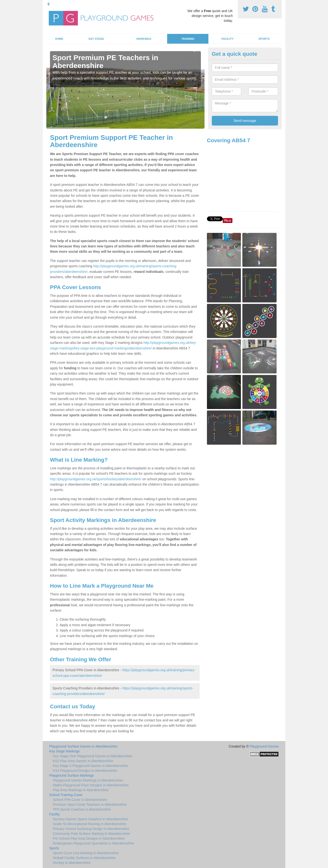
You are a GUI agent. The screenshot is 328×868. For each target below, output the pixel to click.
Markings (144, 39)
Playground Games (264, 746)
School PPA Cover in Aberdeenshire (80, 800)
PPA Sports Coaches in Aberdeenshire (82, 809)
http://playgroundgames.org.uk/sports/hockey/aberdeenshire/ (96, 479)
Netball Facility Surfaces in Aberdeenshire (84, 858)
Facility (228, 39)
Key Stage (96, 39)
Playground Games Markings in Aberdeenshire (88, 780)
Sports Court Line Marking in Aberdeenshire (86, 853)
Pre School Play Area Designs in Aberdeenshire (89, 838)
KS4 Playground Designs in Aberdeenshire (85, 771)
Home (59, 39)
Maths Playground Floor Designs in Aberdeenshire (91, 785)
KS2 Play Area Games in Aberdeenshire (83, 761)
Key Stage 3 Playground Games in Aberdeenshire (90, 766)
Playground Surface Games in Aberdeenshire (83, 746)
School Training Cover (66, 795)
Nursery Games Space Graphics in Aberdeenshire (90, 819)
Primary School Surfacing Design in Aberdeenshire (91, 829)
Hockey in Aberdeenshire (72, 863)
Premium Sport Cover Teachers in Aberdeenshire (90, 805)
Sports (264, 39)
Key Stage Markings (64, 751)
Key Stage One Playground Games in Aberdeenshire (93, 756)
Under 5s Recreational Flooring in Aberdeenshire (90, 824)
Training (188, 39)
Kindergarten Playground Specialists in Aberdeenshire (94, 843)
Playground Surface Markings (72, 775)
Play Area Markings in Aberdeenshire (81, 790)
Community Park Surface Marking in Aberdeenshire (91, 834)
